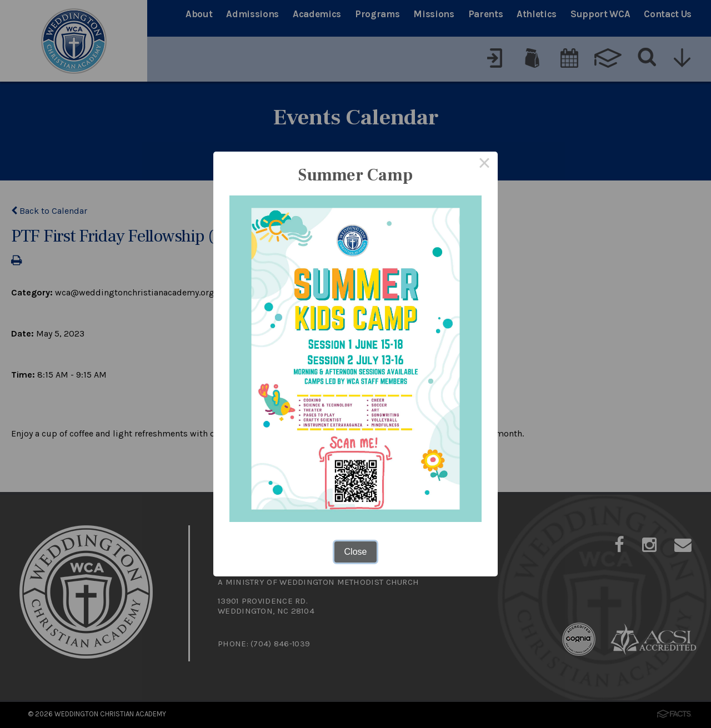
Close (356, 552)
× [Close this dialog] (484, 165)
